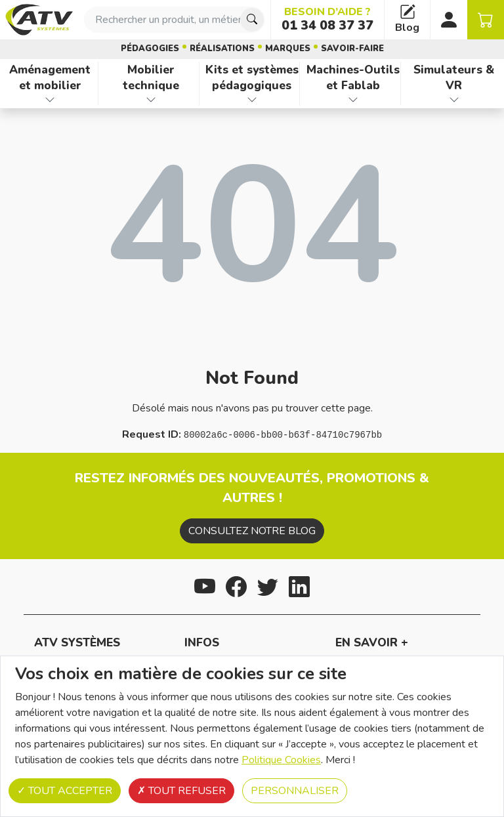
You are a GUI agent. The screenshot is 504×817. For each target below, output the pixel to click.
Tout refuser (181, 791)
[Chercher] (252, 20)
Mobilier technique (151, 78)
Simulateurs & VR (454, 78)
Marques (288, 49)
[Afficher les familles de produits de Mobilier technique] (151, 100)
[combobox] (175, 20)
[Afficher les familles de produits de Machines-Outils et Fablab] (353, 100)
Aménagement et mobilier (50, 78)
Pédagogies (150, 49)
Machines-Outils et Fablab (353, 78)
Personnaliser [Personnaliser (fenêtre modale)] (295, 791)
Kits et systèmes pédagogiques (252, 78)
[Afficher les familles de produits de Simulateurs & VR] (454, 100)
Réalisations (222, 49)
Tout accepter (65, 791)
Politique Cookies (281, 760)
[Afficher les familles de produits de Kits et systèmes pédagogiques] (252, 100)
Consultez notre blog (252, 531)
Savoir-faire (352, 49)
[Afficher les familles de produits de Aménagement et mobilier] (50, 100)
